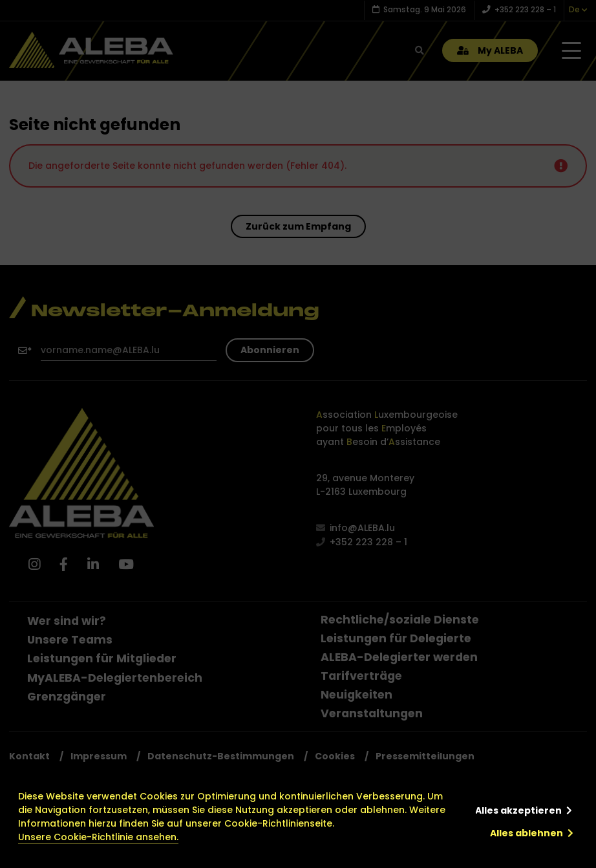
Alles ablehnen (527, 833)
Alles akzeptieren (518, 810)
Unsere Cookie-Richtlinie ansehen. (98, 837)
